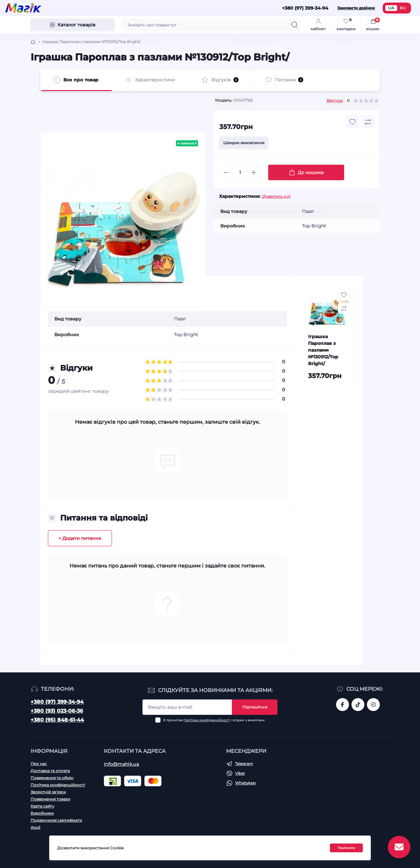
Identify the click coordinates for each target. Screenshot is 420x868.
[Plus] (254, 172)
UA (391, 8)
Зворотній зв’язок (48, 792)
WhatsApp (245, 783)
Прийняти (346, 848)
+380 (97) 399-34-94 (57, 702)
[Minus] (226, 172)
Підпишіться (255, 707)
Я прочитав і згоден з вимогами (214, 720)
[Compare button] (368, 122)
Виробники (42, 813)
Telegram (244, 764)
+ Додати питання (80, 538)
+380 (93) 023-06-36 (57, 711)
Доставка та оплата (50, 771)
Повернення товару (50, 799)
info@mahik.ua (121, 764)
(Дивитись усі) (276, 196)
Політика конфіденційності (206, 720)
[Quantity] (240, 173)
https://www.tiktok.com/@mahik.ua (358, 705)
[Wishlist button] (352, 122)
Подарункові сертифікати (56, 820)
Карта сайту (42, 806)
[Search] (295, 25)
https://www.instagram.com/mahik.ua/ (373, 705)
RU (403, 8)
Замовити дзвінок (356, 8)
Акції (35, 827)
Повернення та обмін (52, 778)
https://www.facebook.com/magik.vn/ (342, 705)
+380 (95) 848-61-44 (57, 720)
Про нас (39, 764)
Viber (240, 773)
